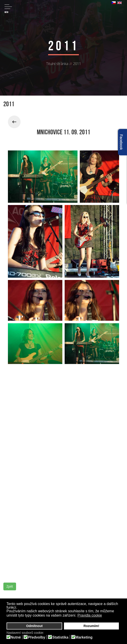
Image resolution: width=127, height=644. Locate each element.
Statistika (60, 637)
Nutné (16, 637)
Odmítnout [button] (34, 626)
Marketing (84, 637)
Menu (8, 9)
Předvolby (36, 637)
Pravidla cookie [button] (90, 615)
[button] (105, 616)
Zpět (10, 586)
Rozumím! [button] (92, 626)
